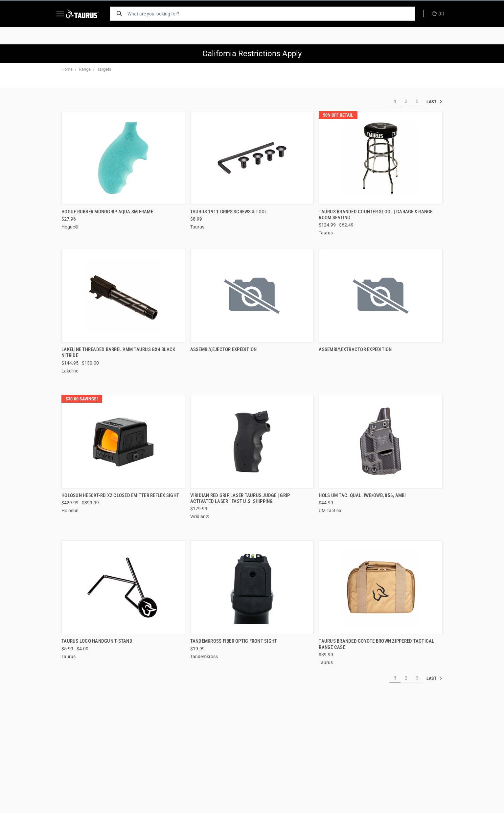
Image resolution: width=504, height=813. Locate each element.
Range (85, 69)
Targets (104, 69)
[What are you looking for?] (273, 14)
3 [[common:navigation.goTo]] (417, 101)
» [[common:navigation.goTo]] (434, 102)
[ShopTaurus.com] (88, 14)
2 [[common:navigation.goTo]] (406, 101)
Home (67, 69)
